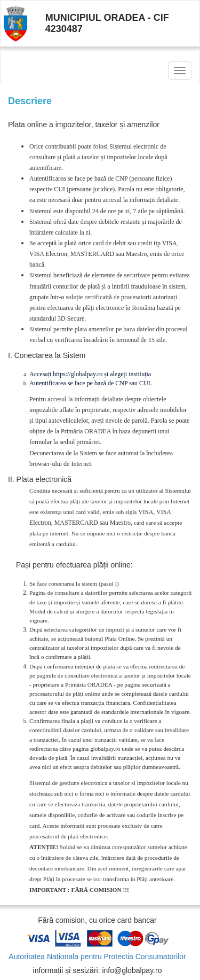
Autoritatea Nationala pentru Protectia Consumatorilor (97, 956)
